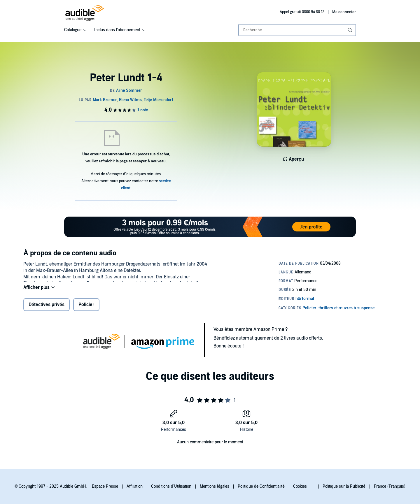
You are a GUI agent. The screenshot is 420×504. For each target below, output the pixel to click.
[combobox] (297, 30)
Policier (86, 308)
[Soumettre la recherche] (351, 30)
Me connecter (344, 12)
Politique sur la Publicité (344, 486)
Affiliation (135, 486)
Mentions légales (215, 486)
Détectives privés (47, 308)
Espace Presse (105, 486)
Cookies (300, 486)
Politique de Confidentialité (261, 486)
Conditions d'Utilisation (171, 486)
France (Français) (390, 486)
